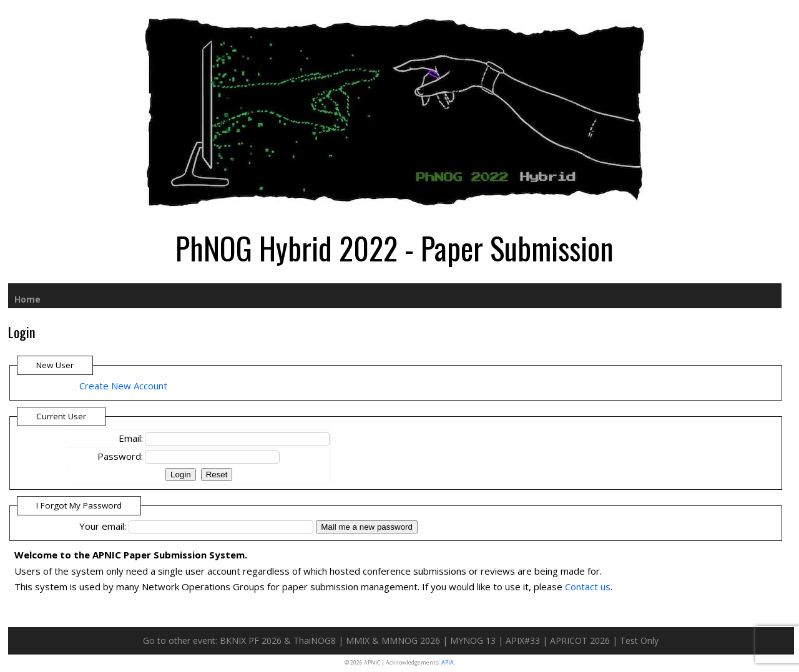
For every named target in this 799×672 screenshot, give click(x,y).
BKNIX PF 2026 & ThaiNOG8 (278, 640)
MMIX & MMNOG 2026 (393, 640)
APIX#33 (523, 640)
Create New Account (123, 386)
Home (27, 299)
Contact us (588, 587)
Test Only (639, 640)
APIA (448, 662)
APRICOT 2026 (580, 640)
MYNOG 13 (473, 640)
